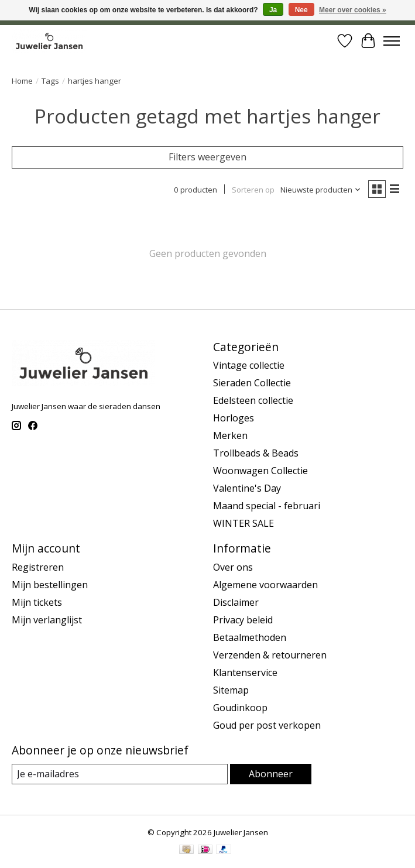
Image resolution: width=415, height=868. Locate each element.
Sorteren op (253, 190)
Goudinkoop (240, 708)
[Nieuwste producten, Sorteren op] (321, 190)
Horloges (234, 418)
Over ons (233, 567)
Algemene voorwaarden (265, 585)
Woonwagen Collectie (260, 471)
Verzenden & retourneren (270, 655)
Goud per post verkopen (267, 725)
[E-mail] (120, 774)
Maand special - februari (267, 506)
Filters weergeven (207, 157)
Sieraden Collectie (252, 383)
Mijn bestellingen (50, 585)
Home (22, 81)
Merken (230, 435)
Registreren (38, 567)
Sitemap (231, 690)
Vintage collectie (249, 365)
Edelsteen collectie (253, 400)
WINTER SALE (243, 523)
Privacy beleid (243, 620)
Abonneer (271, 774)
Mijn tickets (37, 602)
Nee (301, 10)
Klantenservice (245, 673)
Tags (50, 81)
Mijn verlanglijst (47, 620)
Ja (273, 10)
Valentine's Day (247, 488)
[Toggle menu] (392, 41)
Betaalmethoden (250, 637)
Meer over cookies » (353, 10)
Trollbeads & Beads (256, 453)
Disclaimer (236, 602)
